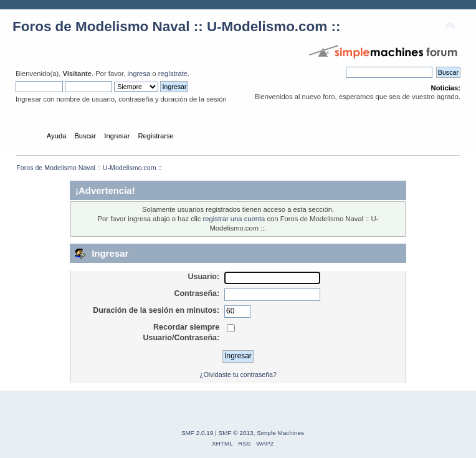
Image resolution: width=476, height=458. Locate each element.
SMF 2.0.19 (198, 433)
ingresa (139, 74)
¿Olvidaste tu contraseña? (238, 375)
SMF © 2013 (236, 433)
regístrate (173, 74)
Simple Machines (280, 433)
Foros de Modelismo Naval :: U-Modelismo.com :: (176, 26)
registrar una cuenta (234, 219)
